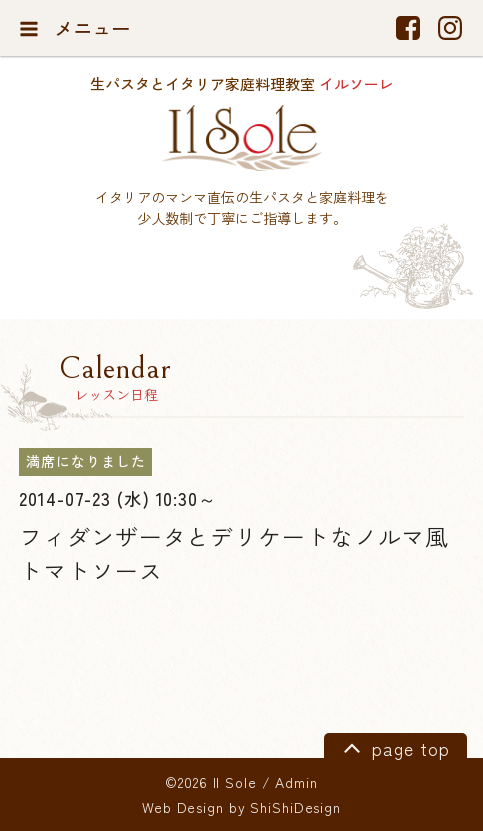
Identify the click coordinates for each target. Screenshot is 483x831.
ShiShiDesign (295, 807)
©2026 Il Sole (210, 782)
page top (393, 747)
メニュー (74, 28)
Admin (296, 782)
